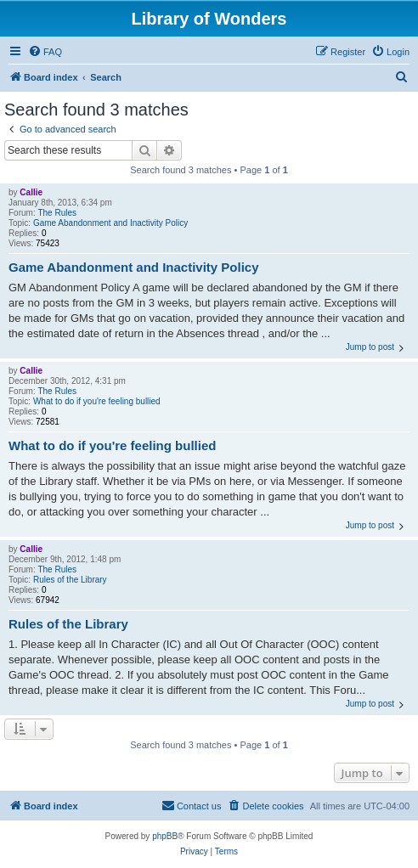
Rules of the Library (70, 580)
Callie (31, 192)
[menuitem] (45, 52)
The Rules (57, 213)
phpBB (165, 836)
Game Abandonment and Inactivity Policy (110, 223)
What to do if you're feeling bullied (97, 401)
